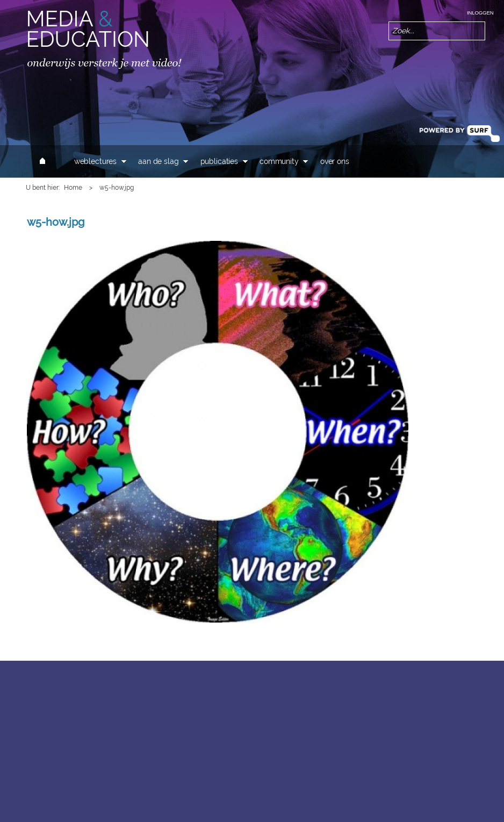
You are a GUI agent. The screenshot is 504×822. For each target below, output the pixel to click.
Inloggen (480, 13)
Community (279, 161)
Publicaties (219, 161)
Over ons (335, 161)
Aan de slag (158, 161)
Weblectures (95, 161)
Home (73, 188)
